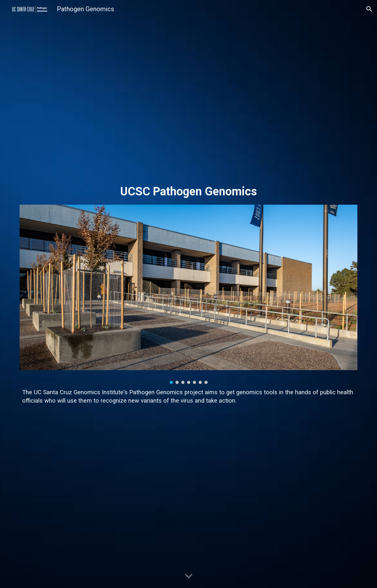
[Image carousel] (188, 294)
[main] (188, 192)
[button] (369, 9)
